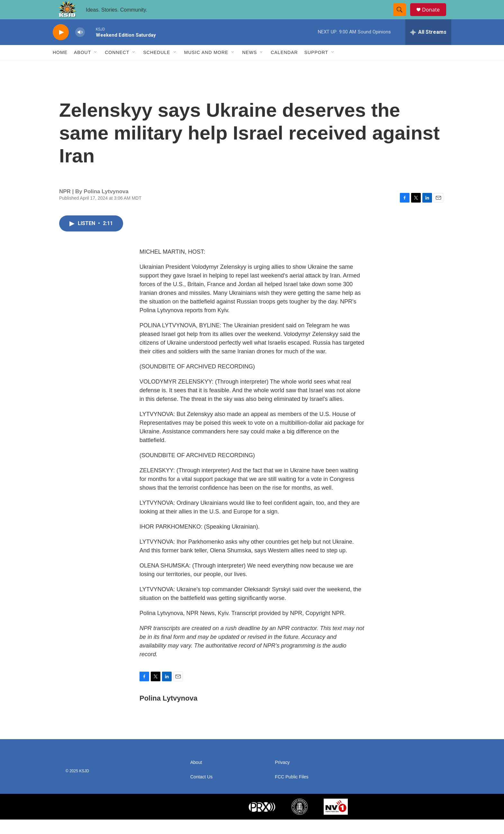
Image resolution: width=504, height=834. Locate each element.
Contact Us (201, 791)
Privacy (282, 777)
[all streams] (428, 47)
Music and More (206, 67)
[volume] (80, 47)
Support (316, 67)
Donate (435, 17)
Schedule (157, 67)
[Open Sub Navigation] (96, 67)
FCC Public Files (292, 791)
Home (60, 67)
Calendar (284, 67)
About (82, 67)
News (249, 67)
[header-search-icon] (402, 17)
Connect (117, 67)
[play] (61, 47)
